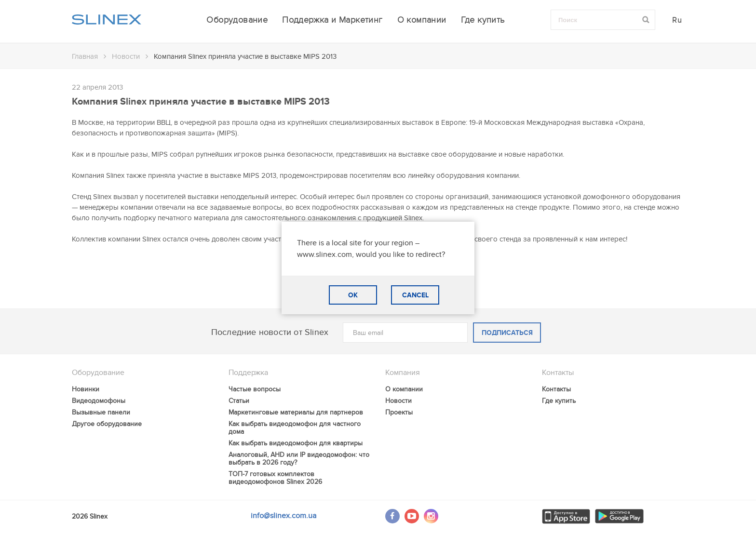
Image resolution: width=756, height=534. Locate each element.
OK (353, 295)
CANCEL (415, 295)
